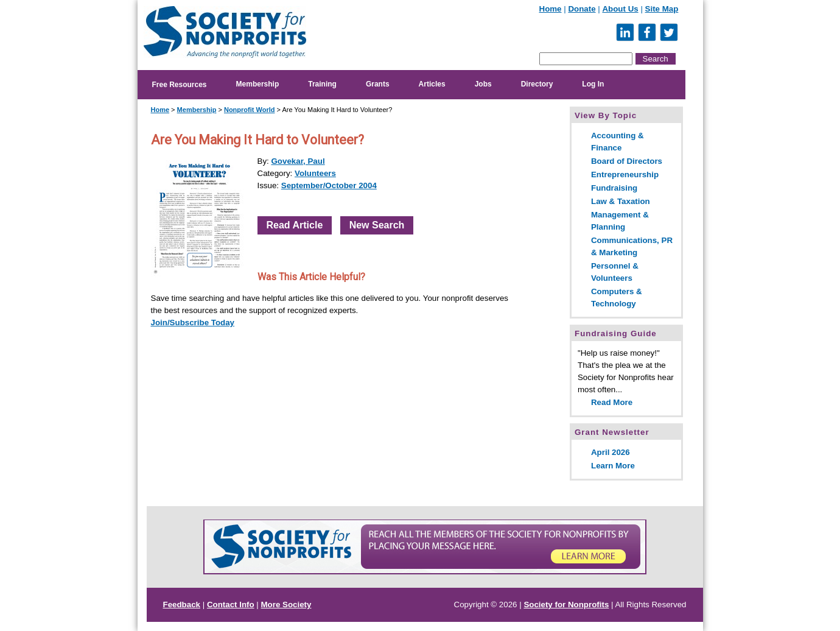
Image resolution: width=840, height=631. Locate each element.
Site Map (662, 9)
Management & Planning (620, 221)
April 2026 (611, 452)
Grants (378, 84)
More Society (286, 605)
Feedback (182, 605)
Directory (537, 84)
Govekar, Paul (298, 161)
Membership (258, 84)
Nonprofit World (250, 110)
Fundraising (614, 188)
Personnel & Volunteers (615, 272)
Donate (582, 9)
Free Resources (180, 85)
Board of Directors (627, 161)
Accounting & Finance (618, 142)
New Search (377, 225)
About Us (620, 9)
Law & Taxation (621, 201)
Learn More (613, 466)
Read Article (295, 225)
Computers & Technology (617, 298)
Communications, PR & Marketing (632, 246)
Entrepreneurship (625, 174)
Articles (432, 84)
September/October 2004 (329, 185)
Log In (593, 84)
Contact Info (231, 605)
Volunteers (315, 173)
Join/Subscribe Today (193, 323)
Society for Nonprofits (566, 605)
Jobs (483, 84)
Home (551, 9)
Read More (612, 402)
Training (322, 84)
